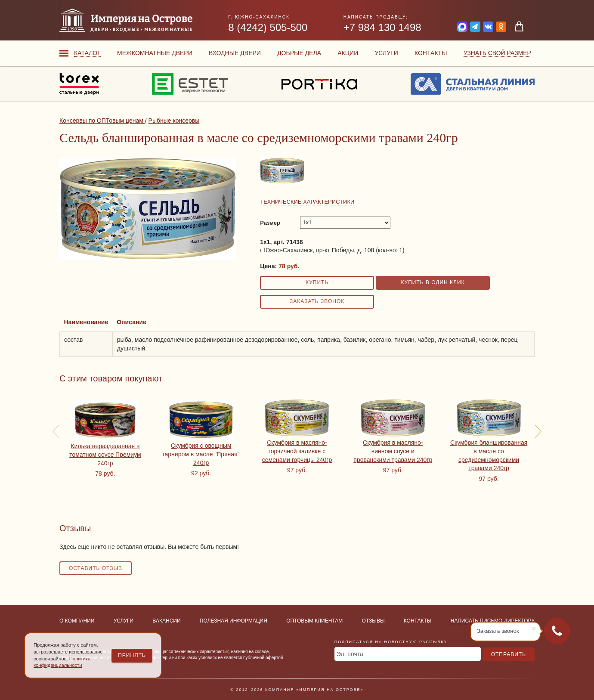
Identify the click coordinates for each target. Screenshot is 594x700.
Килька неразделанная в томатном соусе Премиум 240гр (105, 454)
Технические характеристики (307, 202)
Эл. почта (350, 654)
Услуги (386, 53)
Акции (348, 53)
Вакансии (166, 621)
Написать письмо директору (493, 621)
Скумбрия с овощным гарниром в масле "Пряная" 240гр (201, 454)
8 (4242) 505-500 (268, 27)
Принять (132, 655)
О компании (77, 621)
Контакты (431, 53)
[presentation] (56, 431)
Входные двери (235, 53)
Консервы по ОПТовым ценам (102, 121)
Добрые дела (299, 53)
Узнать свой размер (497, 53)
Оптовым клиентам (314, 621)
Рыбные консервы (174, 121)
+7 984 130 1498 (382, 27)
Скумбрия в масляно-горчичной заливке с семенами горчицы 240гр (297, 451)
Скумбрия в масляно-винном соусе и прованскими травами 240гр (393, 451)
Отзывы (373, 621)
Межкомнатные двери (155, 53)
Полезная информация (234, 621)
